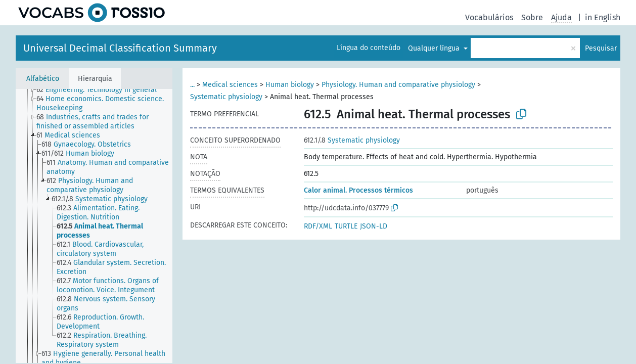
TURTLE (346, 226)
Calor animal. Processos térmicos (358, 190)
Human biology (290, 85)
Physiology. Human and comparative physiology (398, 85)
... (192, 85)
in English (603, 17)
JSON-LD (374, 226)
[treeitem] (101, 90)
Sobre (532, 17)
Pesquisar (601, 48)
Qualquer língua (435, 48)
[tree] (94, 226)
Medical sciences (230, 85)
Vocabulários (489, 17)
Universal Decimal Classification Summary (120, 48)
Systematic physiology (226, 97)
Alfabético (43, 79)
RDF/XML (318, 226)
